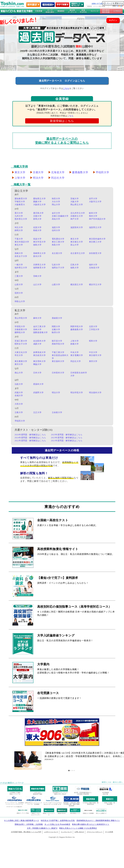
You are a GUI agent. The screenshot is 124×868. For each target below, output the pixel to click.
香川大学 (19, 213)
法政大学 (19, 384)
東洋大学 (19, 364)
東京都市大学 (95, 355)
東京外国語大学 (22, 242)
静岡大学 (19, 230)
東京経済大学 (39, 355)
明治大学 (38, 178)
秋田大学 (56, 199)
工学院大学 (94, 329)
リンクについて (66, 832)
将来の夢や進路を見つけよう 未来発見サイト (91, 824)
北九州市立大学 (78, 213)
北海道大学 (58, 172)
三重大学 (19, 276)
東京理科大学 (39, 361)
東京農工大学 (95, 242)
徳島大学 (37, 245)
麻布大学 (37, 318)
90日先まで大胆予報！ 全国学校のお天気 (58, 820)
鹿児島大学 (38, 213)
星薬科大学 (38, 384)
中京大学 (93, 352)
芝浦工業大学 (21, 341)
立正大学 (37, 412)
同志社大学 (58, 178)
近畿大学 (56, 329)
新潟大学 (37, 256)
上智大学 (20, 178)
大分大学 (56, 202)
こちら (66, 88)
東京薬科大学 (58, 361)
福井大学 (93, 265)
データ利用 (109, 832)
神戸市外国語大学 (97, 219)
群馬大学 (37, 219)
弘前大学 (56, 265)
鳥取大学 (56, 245)
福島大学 (75, 268)
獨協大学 (37, 364)
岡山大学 (56, 205)
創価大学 (75, 344)
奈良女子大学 (21, 256)
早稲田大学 (102, 172)
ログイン (113, 20)
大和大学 (19, 404)
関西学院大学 (77, 326)
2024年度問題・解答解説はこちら (30, 438)
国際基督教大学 (41, 332)
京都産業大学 (21, 329)
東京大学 (20, 172)
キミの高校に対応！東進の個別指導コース (22, 820)
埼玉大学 (19, 227)
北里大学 (93, 326)
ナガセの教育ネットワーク (12, 783)
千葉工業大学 (58, 352)
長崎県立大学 (39, 253)
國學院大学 (20, 332)
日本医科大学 (58, 373)
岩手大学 (93, 199)
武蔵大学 (19, 393)
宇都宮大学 (20, 202)
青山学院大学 (21, 318)
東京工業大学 (58, 242)
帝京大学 (19, 355)
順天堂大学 (57, 341)
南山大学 (19, 373)
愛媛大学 (37, 202)
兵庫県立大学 (39, 265)
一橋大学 (19, 265)
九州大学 (19, 216)
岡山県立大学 (77, 205)
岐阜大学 (93, 213)
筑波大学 (37, 239)
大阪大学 (75, 202)
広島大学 (75, 265)
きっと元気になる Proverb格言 (57, 824)
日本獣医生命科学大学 (79, 374)
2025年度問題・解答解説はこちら (67, 435)
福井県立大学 (21, 268)
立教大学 (19, 412)
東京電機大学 (77, 355)
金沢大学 (56, 213)
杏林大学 (37, 329)
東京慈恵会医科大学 (60, 357)
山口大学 (37, 285)
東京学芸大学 (39, 242)
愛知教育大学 (21, 199)
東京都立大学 (77, 242)
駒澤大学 (56, 332)
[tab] (69, 770)
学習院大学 (20, 326)
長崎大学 (19, 253)
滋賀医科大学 (77, 227)
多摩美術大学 (39, 352)
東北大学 (19, 245)
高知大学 (56, 219)
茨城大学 (75, 199)
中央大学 (75, 352)
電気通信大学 (58, 239)
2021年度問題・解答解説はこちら (67, 441)
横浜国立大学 (77, 285)
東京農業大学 (21, 361)
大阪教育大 (20, 205)
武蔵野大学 (38, 393)
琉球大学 (19, 293)
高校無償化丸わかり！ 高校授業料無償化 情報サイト (98, 820)
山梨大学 (56, 285)
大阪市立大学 (95, 202)
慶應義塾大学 (80, 172)
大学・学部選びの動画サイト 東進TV (42, 828)
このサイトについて (51, 832)
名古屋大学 (57, 253)
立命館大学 (57, 412)
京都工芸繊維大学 (60, 216)
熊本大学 (93, 216)
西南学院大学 (58, 344)
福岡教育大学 (39, 268)
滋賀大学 (56, 227)
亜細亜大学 (57, 318)
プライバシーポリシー (95, 832)
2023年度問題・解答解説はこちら (67, 438)
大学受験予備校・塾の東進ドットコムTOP (26, 832)
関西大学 (56, 326)
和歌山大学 (20, 301)
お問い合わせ (79, 832)
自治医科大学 (39, 341)
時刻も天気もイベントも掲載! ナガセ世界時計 (78, 828)
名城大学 (19, 396)
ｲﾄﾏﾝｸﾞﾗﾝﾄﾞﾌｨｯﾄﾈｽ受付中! (14, 807)
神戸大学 (75, 219)
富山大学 (75, 245)
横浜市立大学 (95, 285)
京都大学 (38, 172)
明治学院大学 (77, 393)
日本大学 (37, 373)
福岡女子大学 (58, 268)
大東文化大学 (21, 352)
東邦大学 (93, 361)
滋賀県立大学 (95, 227)
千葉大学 (19, 239)
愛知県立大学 (39, 199)
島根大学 (37, 230)
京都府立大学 (77, 216)
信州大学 (56, 230)
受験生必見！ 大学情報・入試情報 (29, 824)
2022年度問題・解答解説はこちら (30, 441)
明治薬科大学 (95, 393)
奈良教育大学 (95, 253)
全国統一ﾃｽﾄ (95, 3)
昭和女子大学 (21, 344)
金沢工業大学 (39, 326)
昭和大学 (93, 341)
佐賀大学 (37, 227)
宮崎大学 (37, 276)
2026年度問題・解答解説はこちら (30, 435)
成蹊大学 (37, 344)
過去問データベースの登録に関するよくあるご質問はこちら (62, 141)
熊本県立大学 (21, 219)
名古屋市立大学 (78, 253)
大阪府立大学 (39, 205)
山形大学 (19, 285)
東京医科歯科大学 (97, 239)
